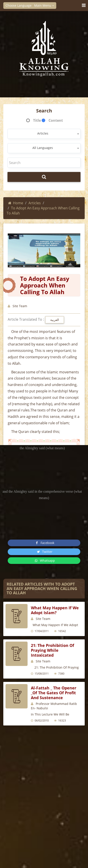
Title (37, 120)
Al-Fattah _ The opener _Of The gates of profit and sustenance (54, 693)
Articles (35, 203)
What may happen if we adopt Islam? (55, 610)
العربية (55, 320)
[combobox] (44, 134)
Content (56, 120)
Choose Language (20, 5)
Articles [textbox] (43, 133)
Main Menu (44, 5)
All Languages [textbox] (43, 148)
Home (16, 203)
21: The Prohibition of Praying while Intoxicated (52, 650)
